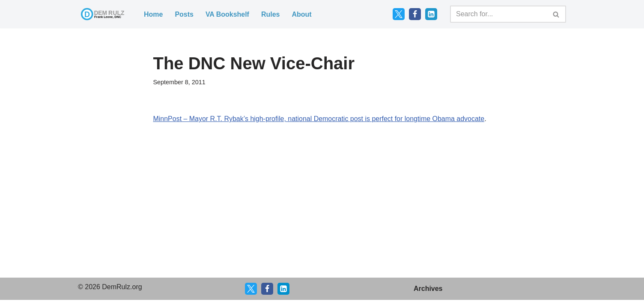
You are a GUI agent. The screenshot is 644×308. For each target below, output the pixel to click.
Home (153, 14)
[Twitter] (399, 14)
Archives (428, 297)
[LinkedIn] (431, 14)
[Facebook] (415, 14)
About (302, 14)
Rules (271, 14)
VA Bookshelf (227, 14)
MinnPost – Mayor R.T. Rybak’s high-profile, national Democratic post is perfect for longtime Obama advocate (319, 119)
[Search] (498, 14)
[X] (251, 297)
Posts (184, 14)
